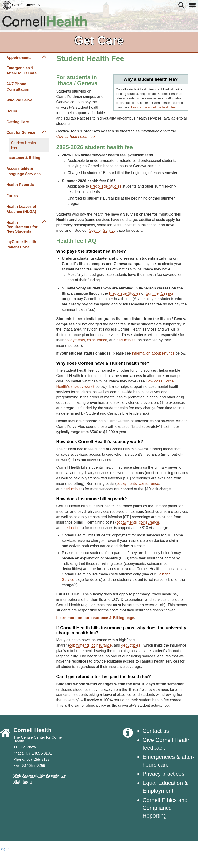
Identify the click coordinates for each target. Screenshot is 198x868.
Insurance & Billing (23, 158)
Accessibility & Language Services (23, 171)
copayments (75, 340)
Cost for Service (21, 133)
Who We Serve (19, 100)
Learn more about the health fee (153, 107)
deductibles (126, 340)
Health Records (20, 185)
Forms (12, 196)
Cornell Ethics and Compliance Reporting (165, 808)
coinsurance (97, 340)
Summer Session (160, 293)
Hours (12, 111)
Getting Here (18, 122)
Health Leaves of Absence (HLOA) (21, 209)
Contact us (156, 731)
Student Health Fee (23, 145)
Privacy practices (163, 774)
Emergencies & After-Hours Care (21, 71)
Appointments (19, 58)
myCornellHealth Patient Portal (21, 244)
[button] (182, 5)
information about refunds (153, 353)
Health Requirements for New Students (22, 227)
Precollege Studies (106, 186)
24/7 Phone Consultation (18, 87)
